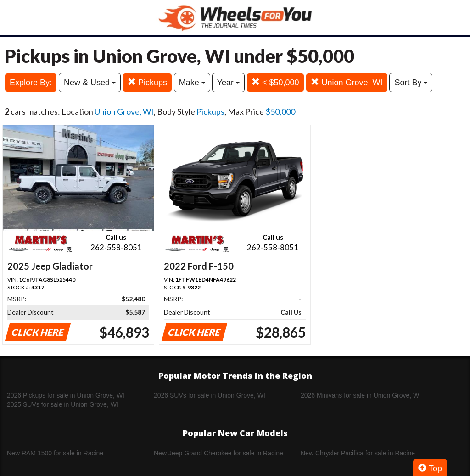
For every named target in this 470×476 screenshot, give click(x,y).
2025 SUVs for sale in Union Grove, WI (63, 404)
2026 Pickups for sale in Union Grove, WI (66, 395)
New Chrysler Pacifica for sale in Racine (358, 453)
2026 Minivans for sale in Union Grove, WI (361, 395)
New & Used (90, 83)
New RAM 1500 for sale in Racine (55, 453)
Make (192, 83)
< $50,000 (275, 82)
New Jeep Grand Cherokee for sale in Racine (218, 453)
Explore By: (31, 83)
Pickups (147, 82)
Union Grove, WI (347, 82)
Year (228, 83)
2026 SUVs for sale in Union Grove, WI (210, 395)
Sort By (411, 83)
